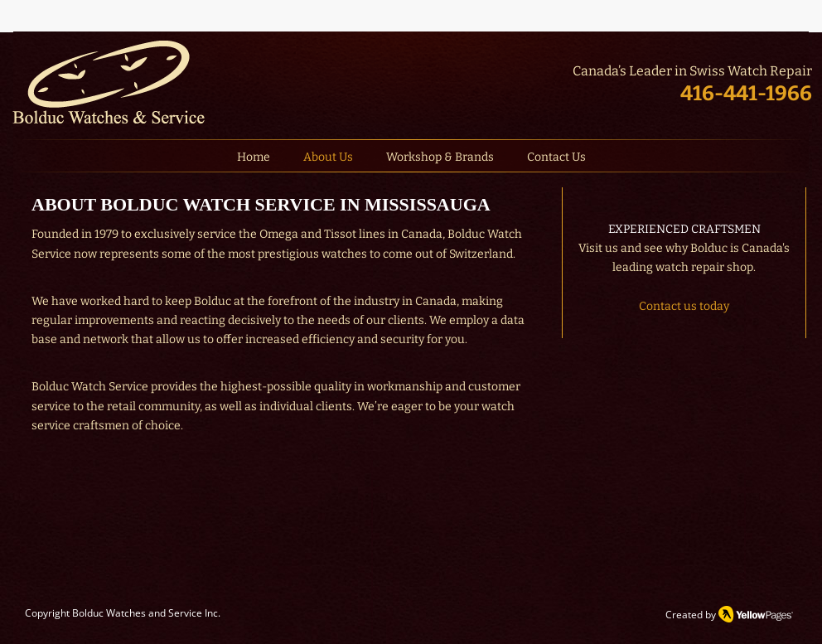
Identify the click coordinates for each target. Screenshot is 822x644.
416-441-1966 (746, 94)
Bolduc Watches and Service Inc (145, 613)
